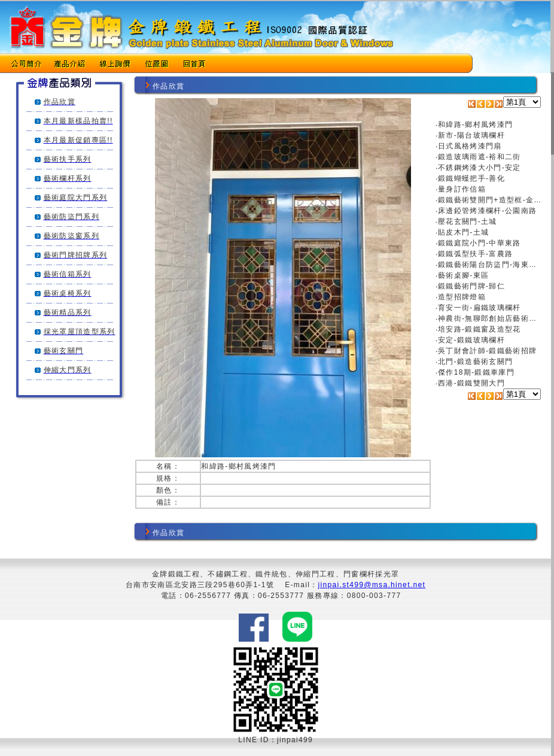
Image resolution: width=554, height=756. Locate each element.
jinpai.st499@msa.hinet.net (372, 585)
